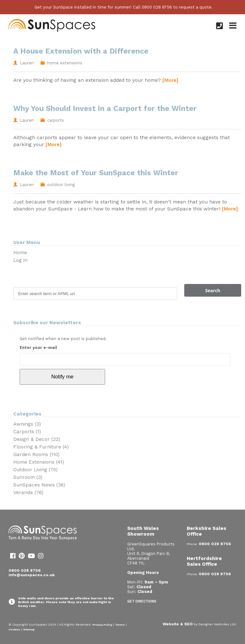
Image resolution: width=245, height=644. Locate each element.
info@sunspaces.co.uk (32, 575)
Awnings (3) (27, 424)
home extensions (65, 63)
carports (56, 120)
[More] (170, 80)
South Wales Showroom (143, 531)
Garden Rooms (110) (36, 454)
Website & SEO (178, 624)
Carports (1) (27, 432)
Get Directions (142, 601)
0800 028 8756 (25, 570)
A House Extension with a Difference (81, 51)
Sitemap (29, 629)
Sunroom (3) (28, 477)
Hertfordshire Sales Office (204, 561)
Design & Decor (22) (37, 439)
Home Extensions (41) (39, 462)
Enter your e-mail (38, 348)
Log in (20, 260)
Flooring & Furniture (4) (41, 447)
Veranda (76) (28, 493)
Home (20, 253)
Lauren (27, 63)
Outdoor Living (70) (35, 470)
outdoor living (61, 185)
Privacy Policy (102, 625)
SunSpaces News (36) (39, 485)
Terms (120, 625)
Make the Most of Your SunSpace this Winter (96, 173)
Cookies (14, 629)
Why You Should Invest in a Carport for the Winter (105, 109)
